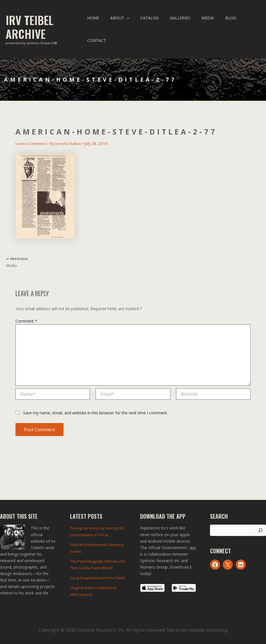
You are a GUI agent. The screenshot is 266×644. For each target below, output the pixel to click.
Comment (26, 319)
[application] (134, 27)
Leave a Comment (32, 139)
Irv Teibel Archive (30, 24)
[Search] (260, 527)
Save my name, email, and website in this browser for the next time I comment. (95, 411)
